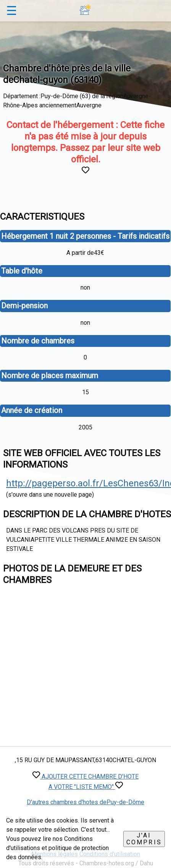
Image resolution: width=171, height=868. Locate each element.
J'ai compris (144, 839)
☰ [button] (12, 11)
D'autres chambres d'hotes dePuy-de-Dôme (85, 802)
